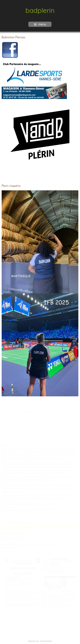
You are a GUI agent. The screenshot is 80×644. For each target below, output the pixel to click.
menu (40, 24)
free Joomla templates (40, 641)
